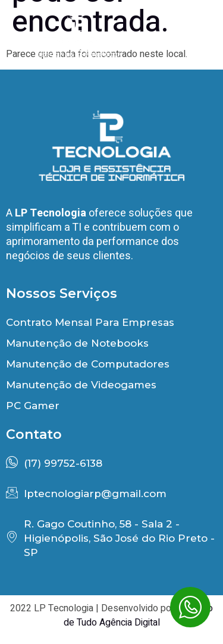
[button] (190, 29)
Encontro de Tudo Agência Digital (139, 615)
